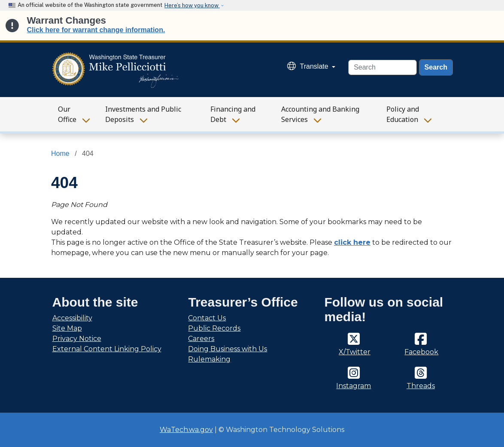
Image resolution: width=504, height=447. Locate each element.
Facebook (421, 352)
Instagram (354, 386)
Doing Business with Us (228, 349)
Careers (201, 339)
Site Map (67, 328)
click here (352, 242)
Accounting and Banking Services (320, 114)
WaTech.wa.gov (186, 430)
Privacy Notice (77, 339)
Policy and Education (403, 114)
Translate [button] (309, 66)
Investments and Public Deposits (143, 114)
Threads (421, 386)
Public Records (214, 328)
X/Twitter (355, 352)
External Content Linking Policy (107, 349)
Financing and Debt (233, 114)
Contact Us (207, 318)
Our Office (67, 114)
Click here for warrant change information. (96, 30)
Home (60, 154)
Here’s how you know (192, 5)
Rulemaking (209, 359)
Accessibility (72, 318)
